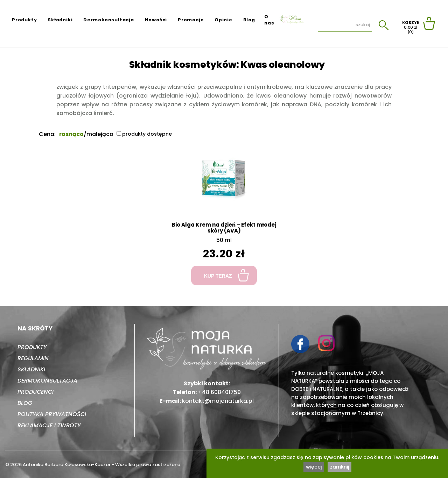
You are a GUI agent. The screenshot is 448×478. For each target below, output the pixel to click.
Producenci (36, 392)
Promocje (191, 20)
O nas (269, 20)
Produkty (24, 20)
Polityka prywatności (52, 414)
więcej (314, 467)
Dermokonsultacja (109, 20)
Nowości (156, 20)
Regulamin (33, 358)
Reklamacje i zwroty (49, 425)
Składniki (60, 20)
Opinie (223, 20)
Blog (249, 20)
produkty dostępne (144, 134)
